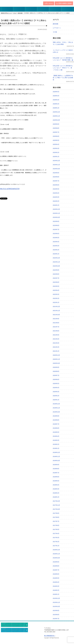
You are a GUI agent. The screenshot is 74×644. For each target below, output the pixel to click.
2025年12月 (56, 112)
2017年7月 (56, 521)
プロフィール (19, 9)
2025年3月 (56, 148)
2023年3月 (56, 246)
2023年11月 (56, 213)
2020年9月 (56, 367)
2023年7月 (56, 229)
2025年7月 (56, 132)
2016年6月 (56, 574)
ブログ (67, 9)
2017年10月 (56, 509)
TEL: (64, 3)
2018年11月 (56, 456)
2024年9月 (56, 173)
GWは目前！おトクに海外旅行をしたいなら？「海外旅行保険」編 (63, 59)
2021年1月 (56, 351)
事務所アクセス (55, 9)
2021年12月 (56, 307)
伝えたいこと (7, 9)
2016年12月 (56, 550)
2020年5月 (56, 384)
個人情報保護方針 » (50, 636)
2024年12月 (56, 161)
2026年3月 (56, 100)
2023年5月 (56, 238)
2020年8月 (56, 371)
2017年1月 (56, 546)
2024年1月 (56, 205)
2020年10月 (56, 363)
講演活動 (55, 24)
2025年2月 (56, 152)
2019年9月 (56, 416)
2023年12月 (56, 209)
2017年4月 (56, 533)
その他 (55, 32)
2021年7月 (56, 327)
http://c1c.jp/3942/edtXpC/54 (10, 189)
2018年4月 (56, 485)
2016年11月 (56, 554)
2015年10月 (56, 606)
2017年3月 (56, 538)
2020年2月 (56, 396)
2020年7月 (56, 375)
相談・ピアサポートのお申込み (14, 625)
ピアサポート (57, 28)
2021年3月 (56, 343)
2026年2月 (56, 104)
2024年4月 (56, 193)
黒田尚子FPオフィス (12, 3)
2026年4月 (56, 96)
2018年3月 (56, 489)
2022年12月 (56, 258)
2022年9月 (56, 270)
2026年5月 (56, 92)
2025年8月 (56, 128)
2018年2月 (56, 493)
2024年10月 (56, 169)
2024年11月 (56, 165)
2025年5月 (56, 140)
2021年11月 (56, 311)
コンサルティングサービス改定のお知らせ (63, 51)
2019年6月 (56, 428)
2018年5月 (56, 481)
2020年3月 (56, 392)
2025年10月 (56, 120)
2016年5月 (56, 578)
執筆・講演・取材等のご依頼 (14, 630)
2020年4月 (56, 388)
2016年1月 (56, 594)
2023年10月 (56, 217)
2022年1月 (56, 302)
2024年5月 (56, 189)
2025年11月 (56, 116)
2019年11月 (56, 408)
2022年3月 (56, 294)
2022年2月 (56, 298)
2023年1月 (56, 254)
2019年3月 (56, 440)
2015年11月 (56, 602)
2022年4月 (56, 290)
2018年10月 (56, 461)
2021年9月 (56, 319)
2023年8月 (56, 225)
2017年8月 (56, 517)
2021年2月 (56, 347)
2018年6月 (56, 477)
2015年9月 (56, 611)
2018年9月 (56, 465)
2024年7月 (56, 181)
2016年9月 (56, 562)
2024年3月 (56, 197)
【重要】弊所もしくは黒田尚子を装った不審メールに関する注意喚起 (63, 78)
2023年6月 (56, 234)
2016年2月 (56, 590)
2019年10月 (56, 412)
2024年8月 (56, 177)
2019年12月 (56, 404)
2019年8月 (56, 420)
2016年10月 (56, 558)
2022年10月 (56, 266)
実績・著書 (43, 9)
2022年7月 (56, 278)
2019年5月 (56, 432)
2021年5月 (56, 335)
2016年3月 (56, 586)
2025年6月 (56, 136)
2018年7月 (56, 473)
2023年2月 (56, 250)
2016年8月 (56, 566)
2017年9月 (56, 513)
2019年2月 (56, 444)
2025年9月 (56, 124)
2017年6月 (56, 525)
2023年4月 (56, 242)
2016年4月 (56, 582)
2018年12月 (56, 452)
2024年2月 (56, 201)
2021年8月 (56, 323)
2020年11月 (56, 359)
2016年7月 (56, 570)
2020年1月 (56, 400)
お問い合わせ (49, 3)
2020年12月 (56, 355)
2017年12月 (56, 501)
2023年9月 (56, 221)
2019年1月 (56, 448)
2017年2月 (56, 542)
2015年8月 (56, 615)
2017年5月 (56, 529)
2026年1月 (56, 108)
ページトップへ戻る (62, 619)
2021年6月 (56, 331)
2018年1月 (56, 497)
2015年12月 (56, 598)
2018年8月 (56, 469)
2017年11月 (56, 505)
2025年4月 (56, 144)
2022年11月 (56, 262)
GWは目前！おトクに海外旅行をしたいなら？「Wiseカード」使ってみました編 (63, 68)
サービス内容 (31, 9)
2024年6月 (56, 185)
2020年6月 (56, 379)
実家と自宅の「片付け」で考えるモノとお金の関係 (63, 43)
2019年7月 (56, 424)
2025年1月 (56, 157)
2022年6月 (56, 282)
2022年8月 (56, 274)
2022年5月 (56, 286)
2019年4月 (56, 436)
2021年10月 (56, 315)
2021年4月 (56, 339)
